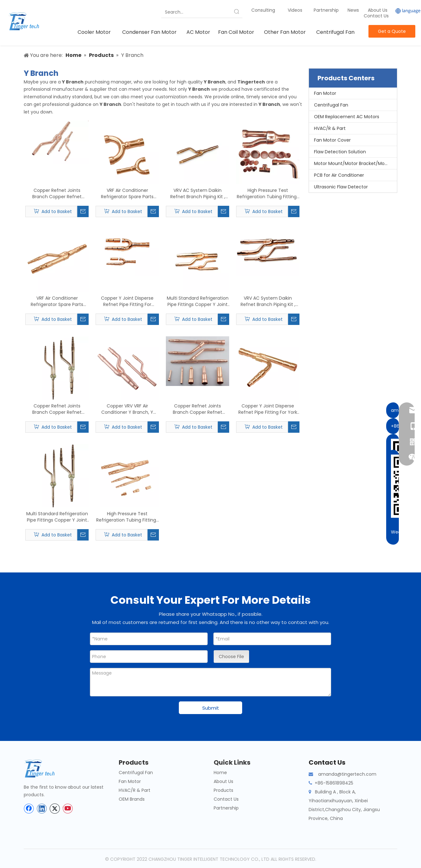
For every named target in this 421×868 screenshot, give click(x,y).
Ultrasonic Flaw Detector (341, 187)
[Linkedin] (42, 809)
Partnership (327, 10)
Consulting (263, 10)
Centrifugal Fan (331, 105)
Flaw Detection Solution (340, 152)
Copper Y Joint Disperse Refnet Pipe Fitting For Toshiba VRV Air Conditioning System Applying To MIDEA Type (127, 301)
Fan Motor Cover (332, 140)
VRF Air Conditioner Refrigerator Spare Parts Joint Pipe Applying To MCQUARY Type (57, 301)
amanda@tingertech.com (347, 774)
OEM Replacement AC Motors (347, 117)
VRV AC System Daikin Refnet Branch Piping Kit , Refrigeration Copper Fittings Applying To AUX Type (268, 301)
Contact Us (376, 16)
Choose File (231, 657)
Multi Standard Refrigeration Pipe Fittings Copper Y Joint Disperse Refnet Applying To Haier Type (198, 301)
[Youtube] (68, 809)
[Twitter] (55, 809)
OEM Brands (132, 799)
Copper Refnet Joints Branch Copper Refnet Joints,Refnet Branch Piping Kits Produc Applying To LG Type (198, 409)
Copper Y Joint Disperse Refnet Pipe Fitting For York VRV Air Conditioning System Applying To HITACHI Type (268, 409)
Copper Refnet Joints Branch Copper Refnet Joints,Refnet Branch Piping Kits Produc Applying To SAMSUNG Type (57, 193)
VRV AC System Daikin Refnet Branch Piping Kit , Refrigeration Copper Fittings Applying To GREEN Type (198, 193)
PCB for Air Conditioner (339, 175)
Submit (211, 708)
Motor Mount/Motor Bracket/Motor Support (355, 163)
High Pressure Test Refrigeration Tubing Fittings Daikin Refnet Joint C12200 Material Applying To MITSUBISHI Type (127, 517)
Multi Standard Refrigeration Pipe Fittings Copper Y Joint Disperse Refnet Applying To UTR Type (57, 517)
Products (223, 790)
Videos (295, 10)
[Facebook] (29, 809)
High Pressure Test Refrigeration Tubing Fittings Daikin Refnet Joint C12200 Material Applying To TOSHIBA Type (268, 193)
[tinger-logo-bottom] (44, 769)
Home (220, 773)
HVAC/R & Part (330, 128)
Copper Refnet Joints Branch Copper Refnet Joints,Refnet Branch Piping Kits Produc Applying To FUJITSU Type (57, 409)
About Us (378, 10)
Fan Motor (325, 93)
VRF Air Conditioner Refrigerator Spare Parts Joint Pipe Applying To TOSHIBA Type (127, 193)
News (354, 10)
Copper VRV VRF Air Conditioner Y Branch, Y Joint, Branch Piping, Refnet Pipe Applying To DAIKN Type (127, 409)
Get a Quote (392, 31)
